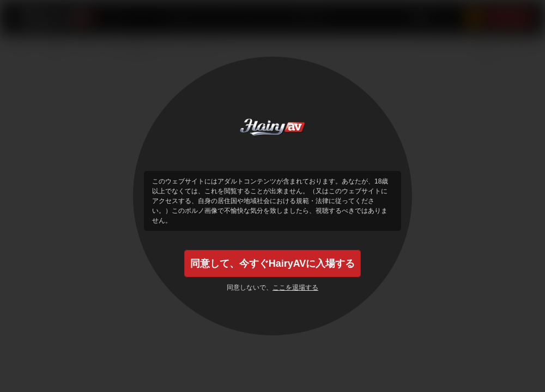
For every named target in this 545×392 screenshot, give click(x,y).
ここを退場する (295, 287)
